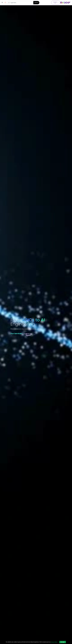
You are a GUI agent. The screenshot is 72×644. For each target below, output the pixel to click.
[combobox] (20, 3)
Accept (63, 642)
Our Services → (16, 335)
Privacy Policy (54, 642)
